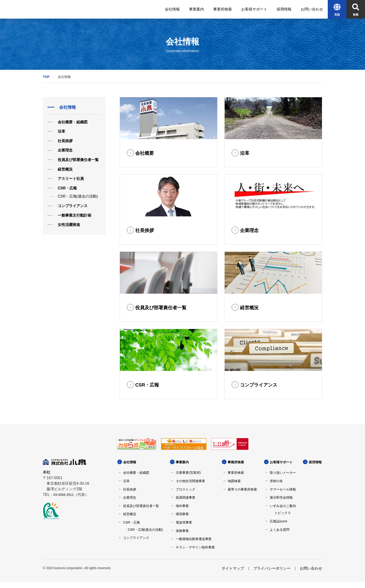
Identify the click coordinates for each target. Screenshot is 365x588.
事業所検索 (236, 473)
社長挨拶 (130, 489)
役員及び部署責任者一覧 (141, 506)
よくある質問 (280, 530)
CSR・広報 (132, 522)
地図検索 (234, 481)
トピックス (283, 513)
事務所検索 (237, 462)
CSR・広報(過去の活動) (145, 530)
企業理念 (130, 497)
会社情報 (131, 462)
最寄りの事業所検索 (242, 489)
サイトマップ (233, 574)
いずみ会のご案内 (283, 506)
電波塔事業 (184, 522)
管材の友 (276, 481)
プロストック (186, 489)
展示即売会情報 (281, 497)
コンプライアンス (136, 538)
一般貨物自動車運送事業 (194, 539)
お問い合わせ (311, 574)
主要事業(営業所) (188, 473)
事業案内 (183, 462)
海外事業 (182, 506)
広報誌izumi (279, 521)
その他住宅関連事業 (190, 481)
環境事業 (182, 514)
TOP (46, 77)
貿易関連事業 (186, 497)
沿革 (126, 481)
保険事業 (182, 531)
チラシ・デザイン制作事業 (195, 547)
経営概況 (130, 514)
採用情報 (138, 553)
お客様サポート (283, 462)
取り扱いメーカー (283, 473)
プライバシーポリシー (272, 574)
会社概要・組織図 (136, 473)
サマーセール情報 (283, 489)
